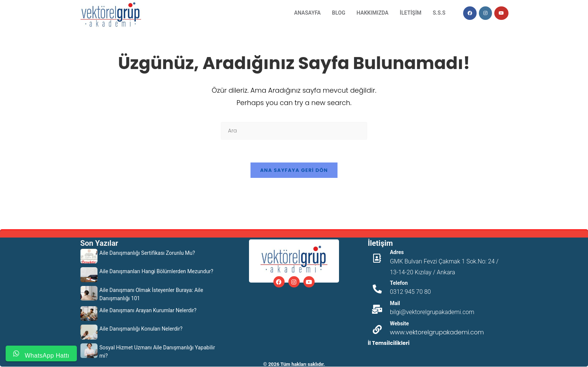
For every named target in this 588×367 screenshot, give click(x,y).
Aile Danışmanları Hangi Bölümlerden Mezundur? (156, 271)
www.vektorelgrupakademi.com (437, 332)
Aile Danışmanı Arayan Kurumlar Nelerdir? (148, 310)
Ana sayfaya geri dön (294, 170)
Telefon (399, 283)
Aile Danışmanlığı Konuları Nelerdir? (141, 329)
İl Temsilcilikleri (389, 343)
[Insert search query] (294, 131)
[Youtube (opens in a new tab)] (501, 13)
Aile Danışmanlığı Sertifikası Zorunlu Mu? (147, 253)
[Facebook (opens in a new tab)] (470, 13)
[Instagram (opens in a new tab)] (485, 13)
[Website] (377, 329)
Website (400, 323)
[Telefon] (377, 289)
